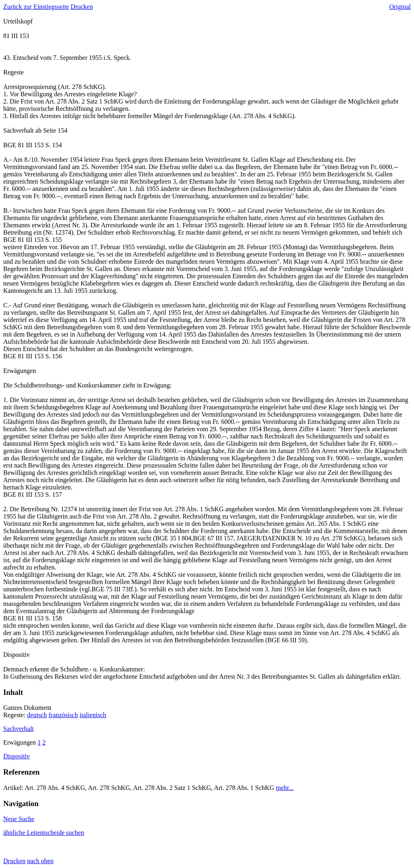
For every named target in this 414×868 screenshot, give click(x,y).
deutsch (37, 715)
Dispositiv (17, 756)
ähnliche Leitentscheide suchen (44, 833)
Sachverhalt (19, 729)
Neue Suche (19, 819)
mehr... (285, 788)
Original (400, 7)
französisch (63, 715)
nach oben (40, 861)
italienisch (93, 715)
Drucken (82, 7)
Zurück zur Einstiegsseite (36, 7)
